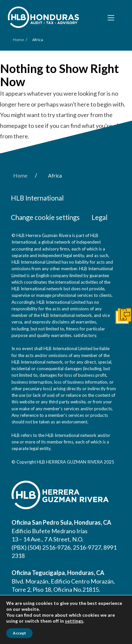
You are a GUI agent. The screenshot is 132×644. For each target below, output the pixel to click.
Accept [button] (19, 633)
